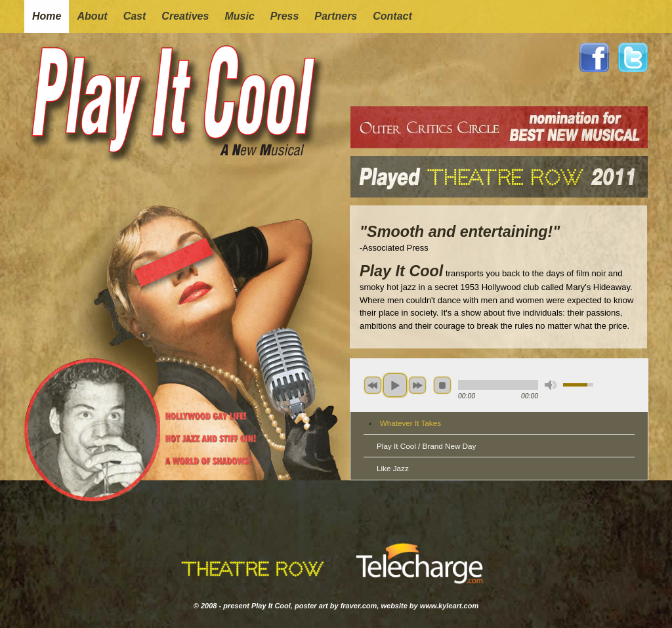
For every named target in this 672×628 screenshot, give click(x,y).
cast (135, 16)
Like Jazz (393, 468)
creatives (185, 16)
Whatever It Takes (410, 423)
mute (551, 385)
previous (373, 385)
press (285, 16)
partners (336, 16)
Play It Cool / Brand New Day (426, 446)
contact (392, 16)
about (92, 16)
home (47, 16)
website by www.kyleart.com (430, 606)
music (239, 16)
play (395, 385)
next (417, 385)
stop (442, 385)
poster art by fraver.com (336, 606)
